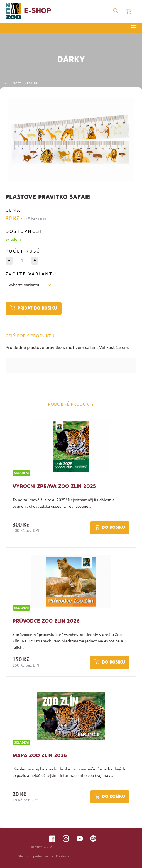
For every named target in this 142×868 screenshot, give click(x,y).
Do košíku (113, 528)
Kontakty (63, 856)
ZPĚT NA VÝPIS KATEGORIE (22, 83)
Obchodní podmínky (33, 856)
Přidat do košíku (37, 308)
